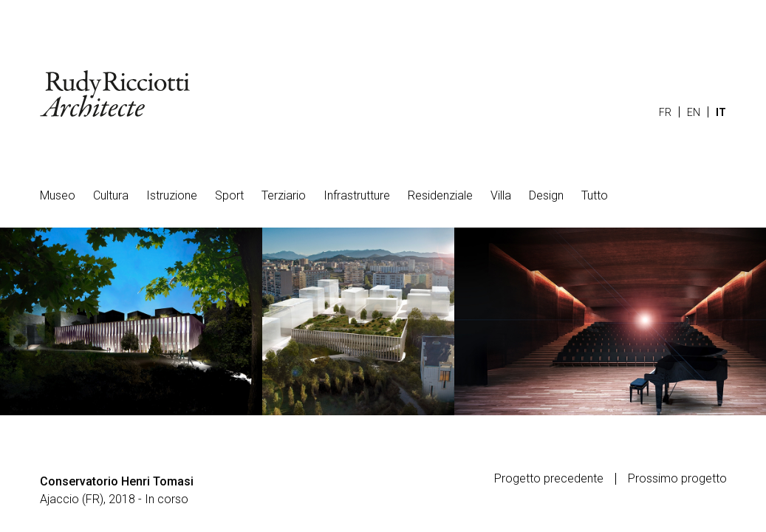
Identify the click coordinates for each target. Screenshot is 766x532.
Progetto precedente (549, 479)
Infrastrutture (357, 195)
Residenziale (440, 195)
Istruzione (172, 195)
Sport (229, 195)
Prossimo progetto (677, 479)
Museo (58, 195)
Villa (501, 195)
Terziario (284, 195)
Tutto (595, 195)
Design (546, 195)
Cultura (111, 195)
